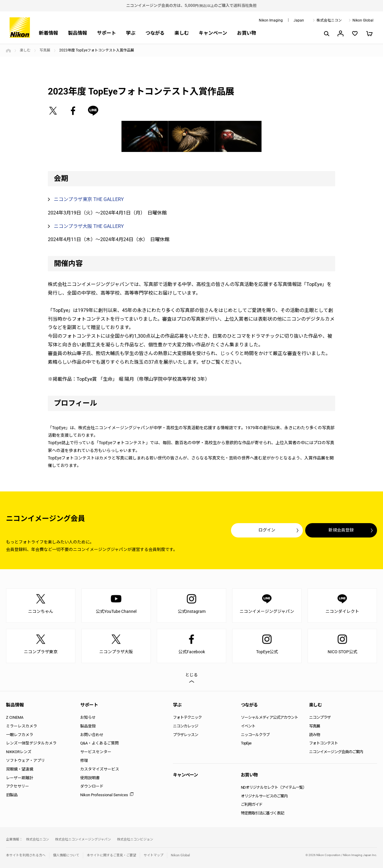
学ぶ (131, 33)
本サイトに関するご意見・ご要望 (111, 855)
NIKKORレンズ (19, 752)
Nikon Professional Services (104, 795)
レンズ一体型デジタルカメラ (31, 743)
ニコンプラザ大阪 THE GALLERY (89, 226)
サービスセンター (96, 752)
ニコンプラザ (320, 717)
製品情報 (77, 33)
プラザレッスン (186, 735)
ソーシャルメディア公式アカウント (269, 717)
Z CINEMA (15, 717)
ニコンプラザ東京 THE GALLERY (89, 199)
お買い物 (247, 33)
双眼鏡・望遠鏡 (20, 769)
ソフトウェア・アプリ (25, 760)
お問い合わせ (92, 735)
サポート (107, 33)
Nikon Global (363, 20)
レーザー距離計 (20, 778)
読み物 (314, 735)
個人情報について (66, 855)
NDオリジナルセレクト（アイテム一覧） (274, 787)
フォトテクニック (187, 717)
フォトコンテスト (323, 743)
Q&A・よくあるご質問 (99, 743)
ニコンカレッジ (186, 726)
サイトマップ (153, 855)
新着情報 (48, 33)
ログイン (267, 530)
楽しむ (182, 33)
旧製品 (12, 795)
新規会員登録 (341, 530)
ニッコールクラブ (255, 735)
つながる (155, 33)
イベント (248, 726)
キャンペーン (213, 33)
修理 (84, 760)
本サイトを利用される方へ (26, 855)
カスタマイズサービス (100, 769)
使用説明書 (90, 778)
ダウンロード (92, 786)
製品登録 (88, 726)
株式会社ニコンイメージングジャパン (83, 839)
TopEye (246, 743)
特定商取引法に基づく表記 (262, 813)
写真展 (45, 50)
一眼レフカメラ (20, 735)
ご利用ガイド (252, 804)
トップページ (8, 51)
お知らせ (88, 717)
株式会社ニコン (329, 20)
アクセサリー (18, 786)
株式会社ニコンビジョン (135, 839)
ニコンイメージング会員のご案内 (336, 752)
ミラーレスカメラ (22, 726)
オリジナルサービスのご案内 (264, 796)
